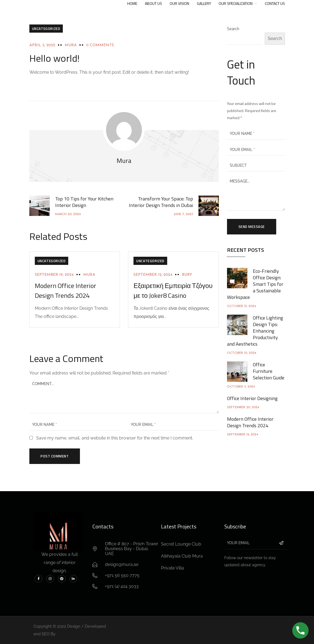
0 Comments (100, 45)
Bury (187, 275)
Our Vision (179, 3)
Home (132, 3)
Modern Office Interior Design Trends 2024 (66, 290)
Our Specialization (236, 3)
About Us (153, 3)
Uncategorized (46, 29)
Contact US (275, 3)
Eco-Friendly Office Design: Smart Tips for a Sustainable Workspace (255, 284)
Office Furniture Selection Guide (269, 371)
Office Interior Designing (252, 398)
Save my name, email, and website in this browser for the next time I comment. (115, 438)
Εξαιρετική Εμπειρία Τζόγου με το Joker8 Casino (173, 290)
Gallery (204, 3)
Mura (71, 45)
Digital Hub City (71, 634)
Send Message (252, 227)
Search (233, 29)
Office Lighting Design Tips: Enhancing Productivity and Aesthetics (255, 331)
